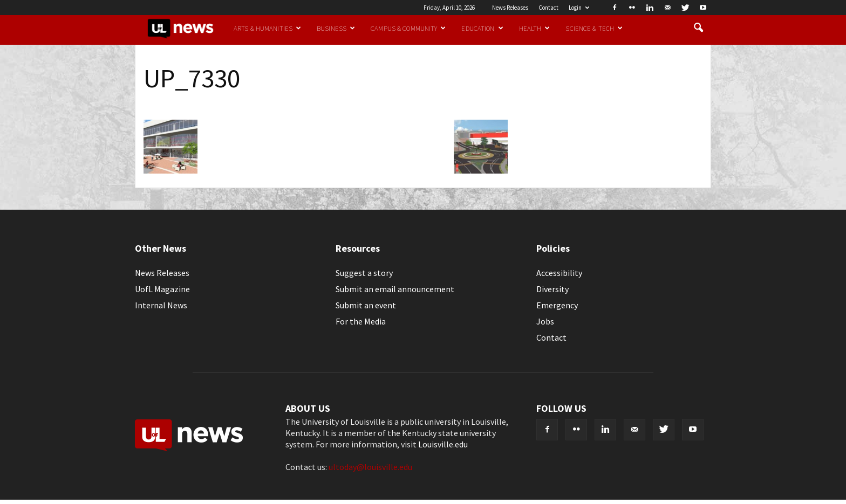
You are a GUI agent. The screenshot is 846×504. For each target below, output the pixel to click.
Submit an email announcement (395, 289)
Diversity (552, 289)
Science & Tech (594, 28)
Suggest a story (364, 273)
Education (482, 28)
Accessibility (559, 273)
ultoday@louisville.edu (370, 467)
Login (579, 8)
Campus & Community (408, 28)
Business (336, 28)
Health (535, 28)
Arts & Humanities (267, 28)
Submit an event (366, 305)
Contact (548, 8)
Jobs (545, 321)
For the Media (361, 321)
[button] (698, 28)
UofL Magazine (162, 289)
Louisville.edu (443, 444)
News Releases (510, 8)
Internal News (161, 305)
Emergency (557, 305)
